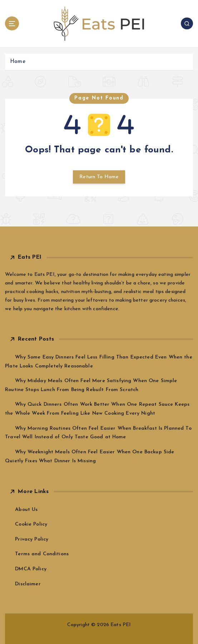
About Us (26, 510)
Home (18, 62)
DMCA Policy (31, 569)
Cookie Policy (31, 524)
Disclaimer (28, 584)
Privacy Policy (32, 539)
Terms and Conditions (42, 554)
